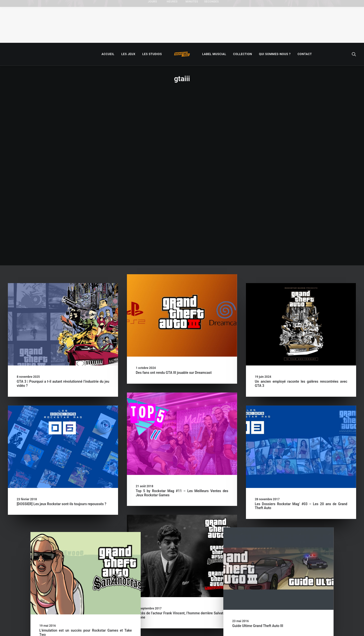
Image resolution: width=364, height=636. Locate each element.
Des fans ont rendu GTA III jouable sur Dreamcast (174, 212)
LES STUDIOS (152, 54)
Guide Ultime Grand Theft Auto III (280, 466)
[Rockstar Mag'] (182, 54)
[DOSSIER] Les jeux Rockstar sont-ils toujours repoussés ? (61, 343)
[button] (354, 54)
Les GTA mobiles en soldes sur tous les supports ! (174, 584)
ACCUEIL (108, 54)
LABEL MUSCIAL (214, 54)
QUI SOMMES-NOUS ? (275, 54)
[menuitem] (108, 54)
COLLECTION (243, 54)
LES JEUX (128, 54)
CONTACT (305, 54)
